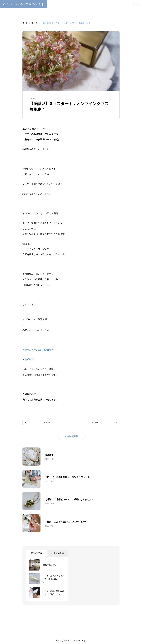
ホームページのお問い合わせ (39, 350)
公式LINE (29, 359)
